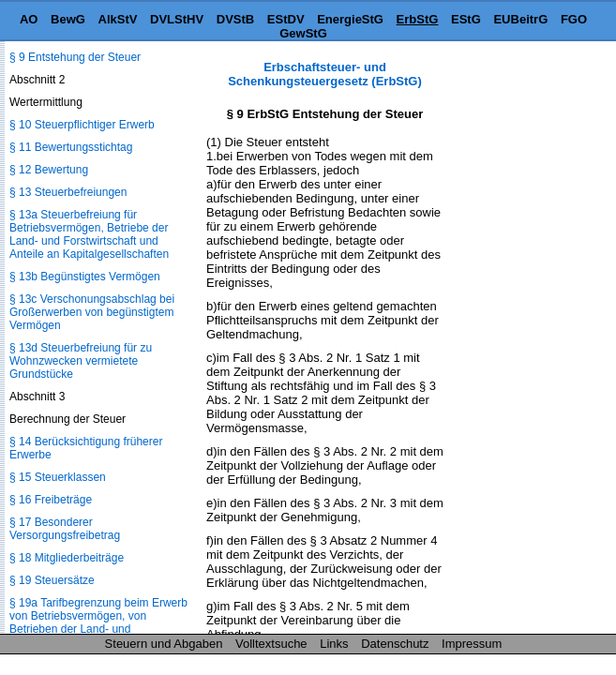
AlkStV (118, 19)
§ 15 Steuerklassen (58, 477)
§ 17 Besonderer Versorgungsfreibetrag (65, 529)
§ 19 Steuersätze (52, 580)
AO (29, 19)
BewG (68, 19)
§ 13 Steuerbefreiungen (68, 192)
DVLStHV (177, 19)
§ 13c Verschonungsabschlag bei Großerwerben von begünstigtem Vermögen (92, 312)
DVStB (235, 19)
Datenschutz (395, 644)
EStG (466, 19)
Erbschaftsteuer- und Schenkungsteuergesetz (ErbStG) (325, 74)
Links (334, 644)
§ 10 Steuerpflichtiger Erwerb (82, 125)
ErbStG (418, 19)
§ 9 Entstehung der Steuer (75, 57)
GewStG (303, 33)
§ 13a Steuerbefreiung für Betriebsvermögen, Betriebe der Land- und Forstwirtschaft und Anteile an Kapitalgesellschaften (89, 234)
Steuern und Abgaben (164, 644)
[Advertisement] (522, 341)
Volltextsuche (271, 644)
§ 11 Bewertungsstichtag (71, 147)
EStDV (286, 19)
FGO (574, 19)
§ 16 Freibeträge (51, 500)
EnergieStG (350, 19)
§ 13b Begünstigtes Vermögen (85, 277)
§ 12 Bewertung (49, 170)
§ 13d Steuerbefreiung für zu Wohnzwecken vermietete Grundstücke (81, 361)
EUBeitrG (520, 19)
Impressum (472, 644)
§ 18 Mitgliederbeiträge (67, 558)
